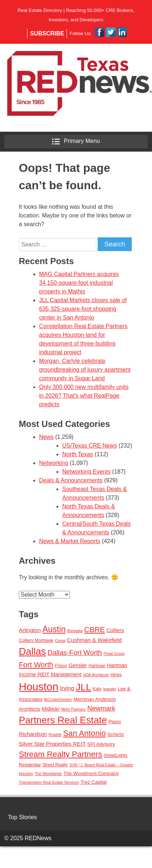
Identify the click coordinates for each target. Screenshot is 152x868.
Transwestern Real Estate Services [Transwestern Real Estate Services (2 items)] (49, 782)
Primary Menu (76, 142)
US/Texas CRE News (90, 446)
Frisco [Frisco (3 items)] (61, 666)
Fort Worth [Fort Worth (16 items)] (36, 665)
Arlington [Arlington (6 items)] (30, 630)
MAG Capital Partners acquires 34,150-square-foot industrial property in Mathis (79, 283)
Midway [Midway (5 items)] (51, 709)
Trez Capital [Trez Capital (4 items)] (93, 782)
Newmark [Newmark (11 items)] (101, 708)
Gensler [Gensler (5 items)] (78, 665)
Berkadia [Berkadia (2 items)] (75, 631)
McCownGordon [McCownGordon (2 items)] (58, 699)
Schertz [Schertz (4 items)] (116, 734)
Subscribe (47, 33)
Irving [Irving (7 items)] (67, 688)
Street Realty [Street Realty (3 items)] (55, 765)
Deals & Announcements (71, 480)
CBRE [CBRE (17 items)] (95, 629)
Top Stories (22, 817)
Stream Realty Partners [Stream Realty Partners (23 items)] (60, 754)
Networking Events (86, 472)
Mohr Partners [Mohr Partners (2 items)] (73, 709)
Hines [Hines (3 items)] (116, 675)
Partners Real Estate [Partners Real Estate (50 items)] (63, 720)
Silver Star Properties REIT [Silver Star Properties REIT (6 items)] (52, 744)
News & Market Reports (70, 541)
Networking (54, 463)
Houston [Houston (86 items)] (39, 687)
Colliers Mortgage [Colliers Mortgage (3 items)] (36, 640)
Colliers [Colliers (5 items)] (115, 630)
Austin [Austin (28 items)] (54, 629)
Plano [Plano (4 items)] (115, 722)
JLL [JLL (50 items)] (83, 687)
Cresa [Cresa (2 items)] (60, 640)
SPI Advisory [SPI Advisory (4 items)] (101, 744)
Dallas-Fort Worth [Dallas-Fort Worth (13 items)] (75, 653)
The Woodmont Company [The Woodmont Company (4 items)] (91, 773)
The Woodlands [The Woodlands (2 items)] (48, 774)
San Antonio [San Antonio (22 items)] (84, 733)
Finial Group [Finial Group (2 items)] (114, 653)
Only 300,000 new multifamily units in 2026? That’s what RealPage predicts (84, 396)
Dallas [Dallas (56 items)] (32, 652)
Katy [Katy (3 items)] (97, 689)
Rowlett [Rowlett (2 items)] (55, 734)
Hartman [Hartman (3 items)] (97, 666)
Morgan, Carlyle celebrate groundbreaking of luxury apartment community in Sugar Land (85, 370)
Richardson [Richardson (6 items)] (33, 734)
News (46, 437)
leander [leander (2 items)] (110, 689)
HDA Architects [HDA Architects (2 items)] (96, 675)
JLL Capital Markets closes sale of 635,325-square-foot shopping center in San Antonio (83, 309)
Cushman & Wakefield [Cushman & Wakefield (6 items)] (94, 640)
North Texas (78, 454)
